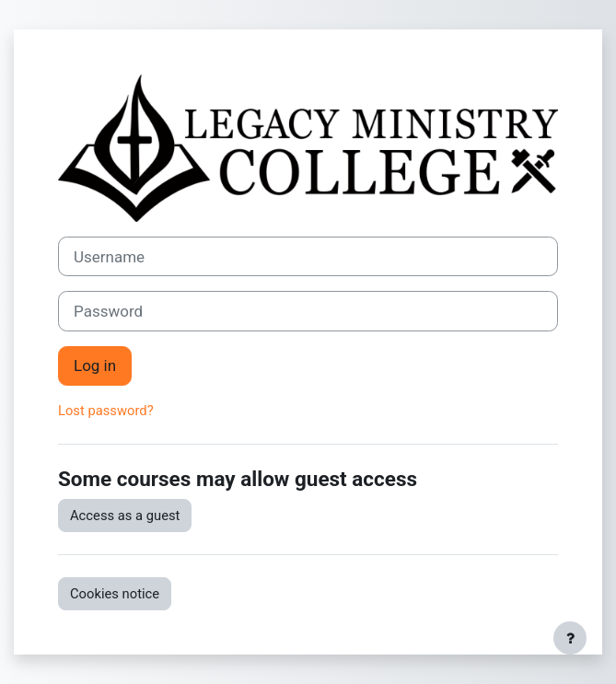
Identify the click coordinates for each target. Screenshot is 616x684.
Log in (95, 365)
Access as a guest (125, 516)
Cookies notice (115, 594)
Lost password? (106, 411)
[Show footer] (570, 638)
